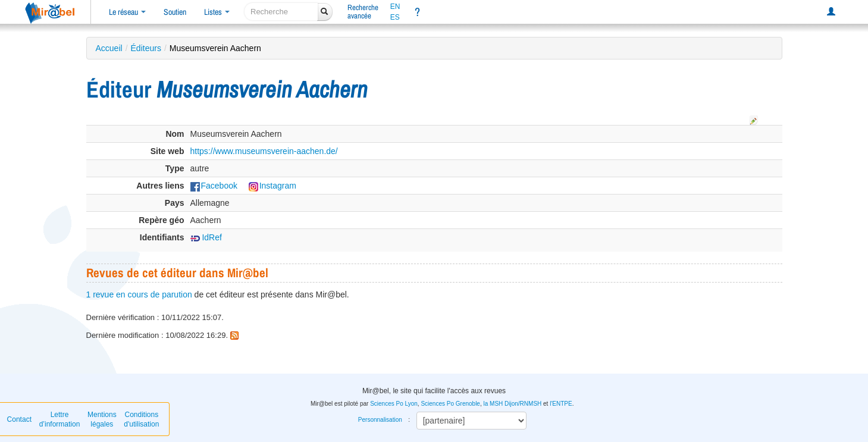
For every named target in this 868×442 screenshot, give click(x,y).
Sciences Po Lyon (394, 404)
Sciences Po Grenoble (450, 404)
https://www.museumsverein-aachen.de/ (264, 151)
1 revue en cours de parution (139, 294)
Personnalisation (380, 420)
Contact (19, 419)
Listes (217, 12)
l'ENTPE (561, 404)
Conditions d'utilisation (141, 419)
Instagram (272, 186)
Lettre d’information (60, 419)
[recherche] (281, 12)
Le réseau (127, 12)
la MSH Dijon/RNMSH (512, 404)
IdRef (206, 237)
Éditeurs (146, 48)
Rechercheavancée (363, 12)
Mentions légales (102, 419)
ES (395, 17)
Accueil (109, 48)
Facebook (214, 186)
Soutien (175, 12)
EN (395, 7)
